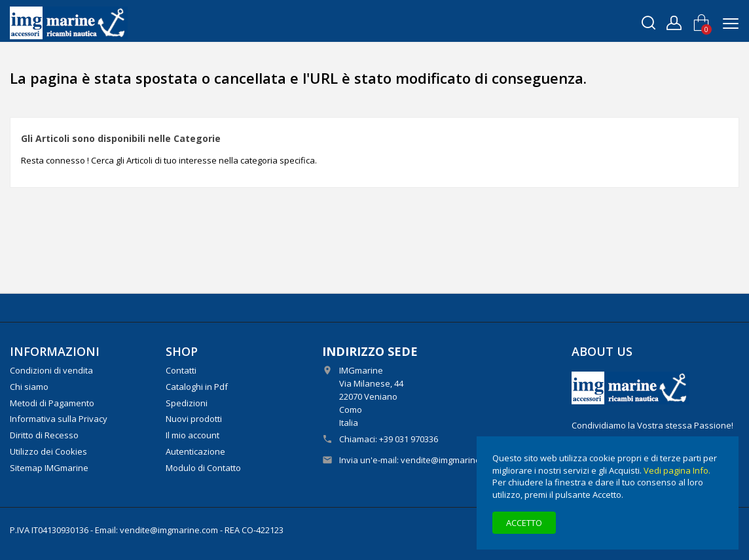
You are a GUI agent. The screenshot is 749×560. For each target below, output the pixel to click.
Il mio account (192, 435)
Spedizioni (187, 403)
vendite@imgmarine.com (450, 460)
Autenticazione (195, 451)
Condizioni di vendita (51, 370)
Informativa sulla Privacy (59, 419)
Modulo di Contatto (203, 468)
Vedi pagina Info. (677, 470)
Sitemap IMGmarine (49, 468)
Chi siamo (29, 387)
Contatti (181, 370)
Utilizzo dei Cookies (48, 451)
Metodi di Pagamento (52, 403)
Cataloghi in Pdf (197, 387)
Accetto (524, 523)
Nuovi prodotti (194, 419)
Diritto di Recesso (44, 435)
